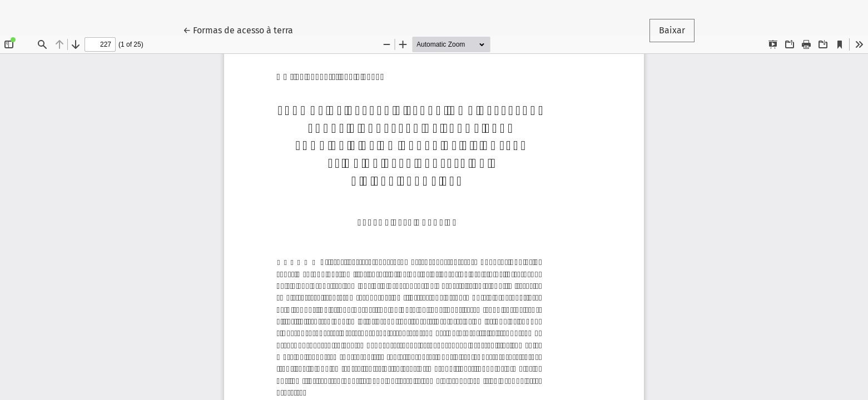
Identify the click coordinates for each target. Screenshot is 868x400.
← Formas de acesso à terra (243, 29)
